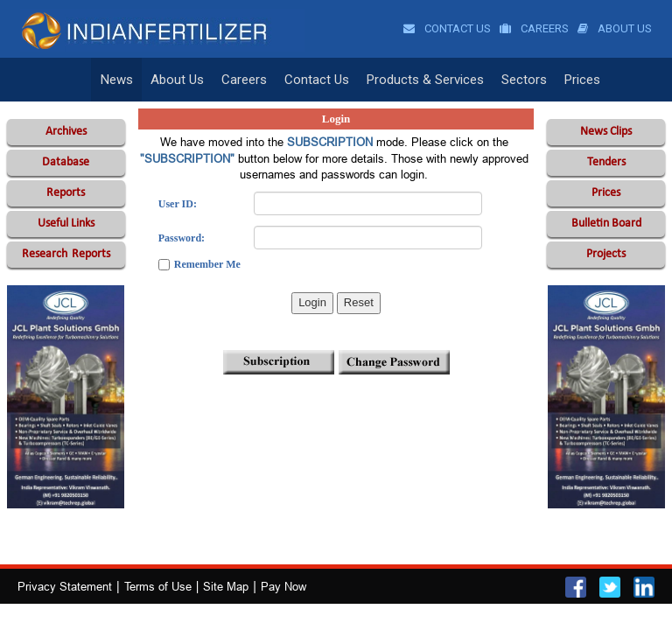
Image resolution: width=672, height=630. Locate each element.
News (117, 80)
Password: (182, 238)
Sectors (524, 80)
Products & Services (425, 80)
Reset (359, 302)
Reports (66, 193)
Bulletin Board (606, 224)
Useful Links (66, 224)
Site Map (226, 586)
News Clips (606, 132)
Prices (582, 80)
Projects (606, 254)
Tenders (606, 162)
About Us (615, 28)
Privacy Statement (65, 586)
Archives (66, 132)
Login (312, 302)
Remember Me (207, 264)
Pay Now (283, 586)
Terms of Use (158, 586)
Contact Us (447, 28)
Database (66, 162)
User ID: (178, 204)
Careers (534, 28)
